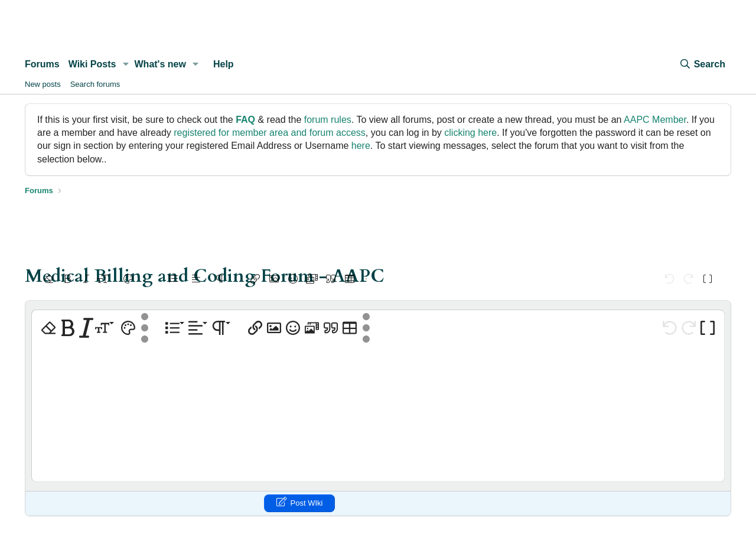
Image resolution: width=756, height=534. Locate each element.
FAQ (245, 120)
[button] (126, 64)
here (361, 146)
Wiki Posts (92, 64)
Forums (42, 64)
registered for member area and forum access (270, 133)
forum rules (328, 120)
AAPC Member (655, 120)
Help (224, 64)
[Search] (702, 64)
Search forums (95, 84)
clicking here (470, 133)
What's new (160, 64)
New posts (43, 84)
